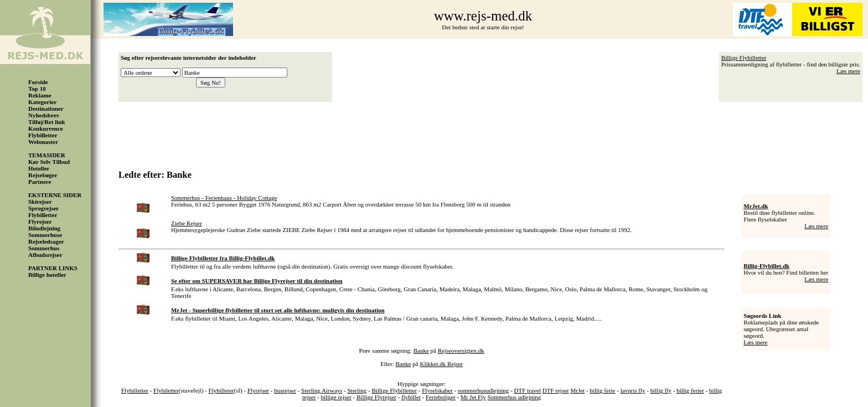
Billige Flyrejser (376, 397)
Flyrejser (40, 221)
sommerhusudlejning (483, 390)
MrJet (578, 390)
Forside (38, 82)
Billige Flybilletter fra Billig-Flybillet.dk (223, 258)
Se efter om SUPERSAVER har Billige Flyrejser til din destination (257, 281)
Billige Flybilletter (744, 58)
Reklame (40, 95)
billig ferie (602, 390)
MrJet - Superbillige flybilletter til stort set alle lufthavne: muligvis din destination (278, 310)
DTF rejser (556, 390)
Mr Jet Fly (473, 397)
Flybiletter (166, 390)
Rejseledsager (46, 241)
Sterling (357, 390)
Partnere (40, 182)
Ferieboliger (441, 397)
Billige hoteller (47, 275)
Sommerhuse (45, 235)
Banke (421, 351)
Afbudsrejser (45, 255)
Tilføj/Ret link (47, 122)
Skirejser (40, 202)
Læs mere (848, 71)
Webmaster (43, 142)
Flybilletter (43, 135)
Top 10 (37, 89)
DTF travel (527, 390)
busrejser (285, 390)
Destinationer (46, 109)
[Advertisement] (493, 132)
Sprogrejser (43, 208)
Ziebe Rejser (187, 223)
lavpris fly (633, 390)
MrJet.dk (756, 206)
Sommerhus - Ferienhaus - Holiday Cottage (224, 198)
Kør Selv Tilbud (49, 162)
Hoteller (39, 168)
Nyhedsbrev (44, 115)
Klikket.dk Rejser (441, 364)
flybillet (411, 397)
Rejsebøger (43, 175)
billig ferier (690, 390)
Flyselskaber (437, 390)
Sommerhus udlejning (515, 397)
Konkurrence (46, 128)
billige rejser (336, 397)
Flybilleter (221, 390)
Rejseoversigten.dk (461, 351)
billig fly (661, 390)
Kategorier (42, 102)
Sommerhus (44, 248)
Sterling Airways (322, 390)
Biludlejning (44, 228)
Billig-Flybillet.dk (766, 266)
